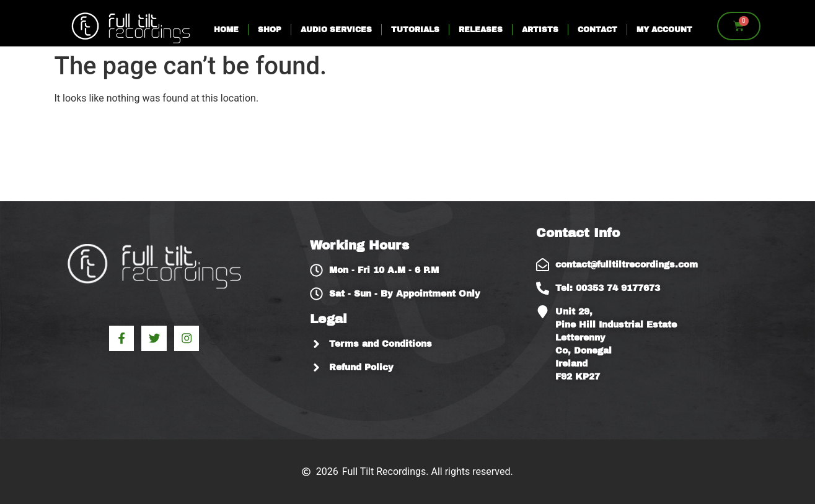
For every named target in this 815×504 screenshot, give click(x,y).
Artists (540, 30)
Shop (270, 30)
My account (664, 30)
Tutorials (415, 30)
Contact (597, 30)
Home (226, 30)
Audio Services (336, 30)
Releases (481, 30)
